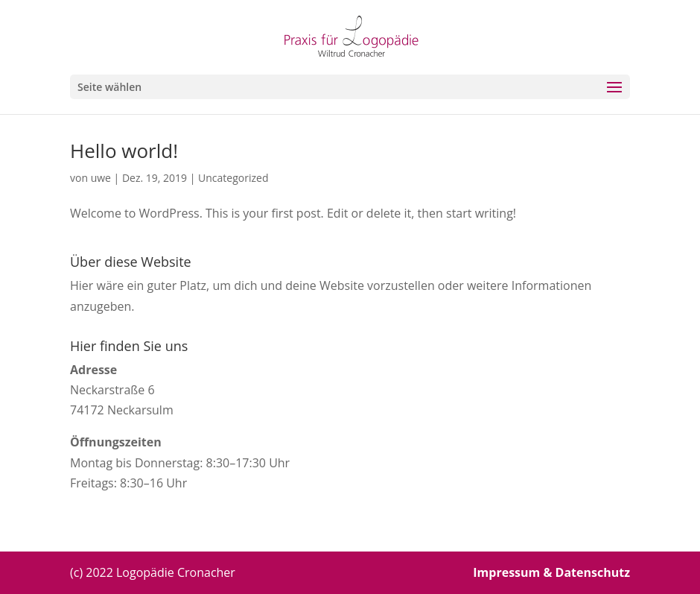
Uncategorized (233, 178)
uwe (101, 178)
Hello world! (124, 151)
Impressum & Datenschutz (551, 572)
